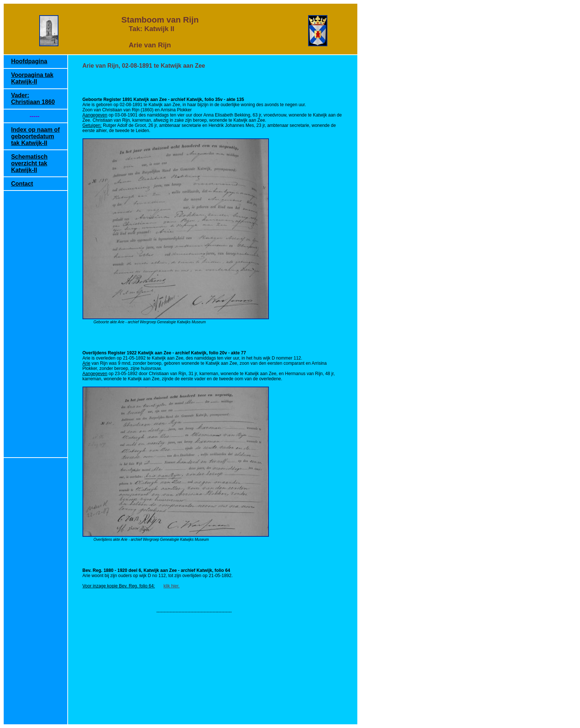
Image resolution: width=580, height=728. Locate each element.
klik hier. (171, 586)
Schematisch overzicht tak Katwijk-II (29, 163)
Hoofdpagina (29, 61)
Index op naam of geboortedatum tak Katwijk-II (36, 136)
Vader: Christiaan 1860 (33, 99)
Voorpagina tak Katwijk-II (32, 78)
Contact (22, 184)
